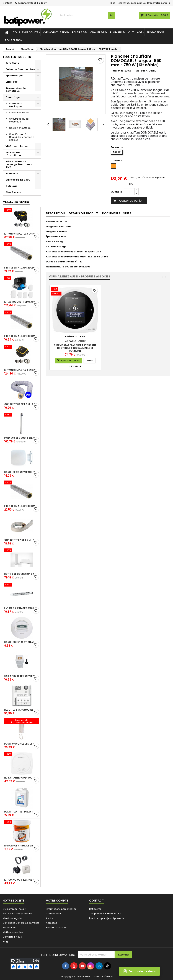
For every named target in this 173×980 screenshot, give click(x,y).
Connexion (136, 3)
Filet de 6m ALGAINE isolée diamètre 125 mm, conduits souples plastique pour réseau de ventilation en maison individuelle (22, 336)
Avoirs (50, 918)
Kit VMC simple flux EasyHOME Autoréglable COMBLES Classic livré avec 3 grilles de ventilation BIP (22, 234)
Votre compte (57, 901)
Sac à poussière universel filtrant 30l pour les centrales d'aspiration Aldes (22, 676)
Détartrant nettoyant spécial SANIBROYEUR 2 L (22, 812)
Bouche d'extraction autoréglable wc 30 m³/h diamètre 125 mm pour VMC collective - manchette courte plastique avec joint (22, 642)
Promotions (155, 32)
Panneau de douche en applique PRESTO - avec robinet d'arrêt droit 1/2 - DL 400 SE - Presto (22, 438)
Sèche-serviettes (19, 113)
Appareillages (14, 76)
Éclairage (79, 32)
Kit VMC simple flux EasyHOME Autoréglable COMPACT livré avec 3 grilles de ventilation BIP (22, 370)
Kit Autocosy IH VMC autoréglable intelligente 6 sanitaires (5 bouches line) (22, 302)
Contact (7, 3)
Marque (140, 71)
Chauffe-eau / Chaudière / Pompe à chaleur (22, 137)
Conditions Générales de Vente (21, 923)
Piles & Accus (13, 192)
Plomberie (117, 32)
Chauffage (98, 32)
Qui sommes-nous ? (15, 909)
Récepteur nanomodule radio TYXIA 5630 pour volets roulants (22, 710)
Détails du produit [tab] (83, 213)
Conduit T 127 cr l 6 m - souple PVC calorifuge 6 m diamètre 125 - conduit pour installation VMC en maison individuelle (22, 540)
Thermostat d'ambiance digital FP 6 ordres (75, 347)
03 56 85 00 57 (38, 3)
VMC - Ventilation (55, 32)
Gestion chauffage (20, 128)
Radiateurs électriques (16, 105)
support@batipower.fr (110, 918)
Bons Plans (13, 40)
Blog (113, 3)
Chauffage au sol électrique (19, 120)
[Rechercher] (87, 15)
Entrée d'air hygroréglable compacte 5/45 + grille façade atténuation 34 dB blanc (22, 608)
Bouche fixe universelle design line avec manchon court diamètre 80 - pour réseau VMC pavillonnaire (22, 472)
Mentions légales (13, 918)
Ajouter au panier (128, 201)
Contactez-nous (12, 937)
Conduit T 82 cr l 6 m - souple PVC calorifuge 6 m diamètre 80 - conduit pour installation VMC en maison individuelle (22, 404)
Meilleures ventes (13, 932)
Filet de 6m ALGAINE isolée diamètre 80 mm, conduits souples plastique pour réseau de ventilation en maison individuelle (22, 268)
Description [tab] (55, 213)
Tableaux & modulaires (20, 69)
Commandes (54, 914)
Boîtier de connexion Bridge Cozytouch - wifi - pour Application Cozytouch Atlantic (22, 574)
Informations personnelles (61, 909)
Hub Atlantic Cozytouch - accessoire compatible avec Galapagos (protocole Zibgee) (22, 778)
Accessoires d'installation (14, 154)
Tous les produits (26, 32)
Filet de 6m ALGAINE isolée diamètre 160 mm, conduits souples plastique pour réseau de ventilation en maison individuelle (22, 506)
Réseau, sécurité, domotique (16, 89)
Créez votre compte (158, 3)
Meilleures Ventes (16, 202)
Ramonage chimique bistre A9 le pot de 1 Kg (22, 846)
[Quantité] (129, 192)
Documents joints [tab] (117, 213)
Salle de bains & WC (18, 180)
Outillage (135, 32)
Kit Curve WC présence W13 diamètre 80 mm (22, 880)
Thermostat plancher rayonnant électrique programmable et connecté (128, 348)
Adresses (51, 923)
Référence (117, 71)
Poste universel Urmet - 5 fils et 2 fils (22, 744)
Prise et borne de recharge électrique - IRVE (19, 164)
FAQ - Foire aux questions (17, 914)
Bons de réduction (57, 928)
